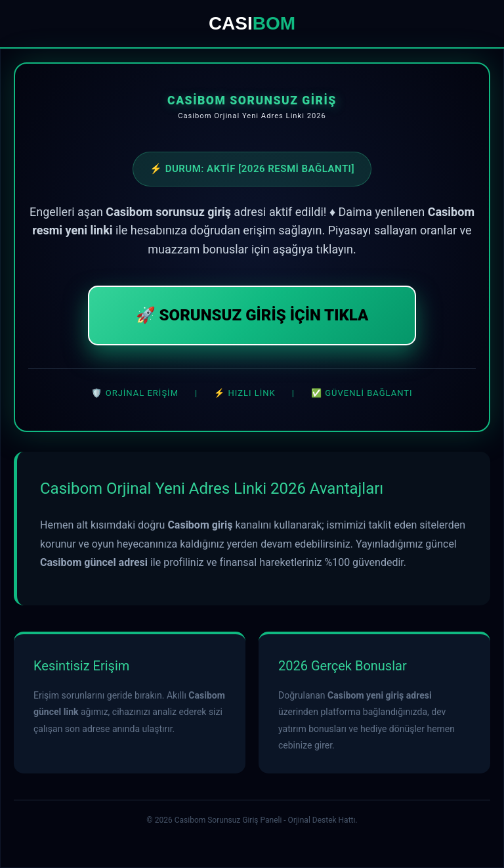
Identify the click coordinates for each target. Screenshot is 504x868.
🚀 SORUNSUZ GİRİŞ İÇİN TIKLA (252, 315)
